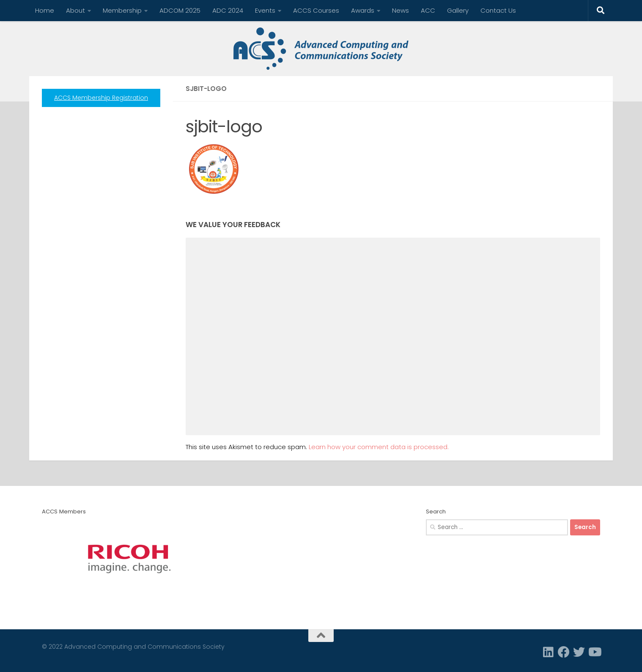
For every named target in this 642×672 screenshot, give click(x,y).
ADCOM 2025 (180, 10)
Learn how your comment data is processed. (379, 447)
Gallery (458, 10)
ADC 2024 (228, 10)
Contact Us (498, 10)
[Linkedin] (549, 652)
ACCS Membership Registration (101, 98)
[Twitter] (579, 652)
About (75, 10)
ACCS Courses (316, 10)
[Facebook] (564, 652)
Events (265, 10)
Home (45, 10)
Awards (363, 10)
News (401, 10)
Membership (122, 10)
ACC (428, 10)
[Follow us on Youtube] (594, 652)
